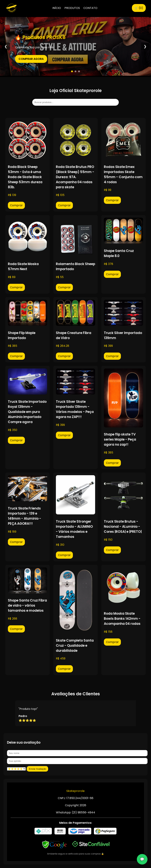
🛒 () (139, 8)
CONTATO (90, 8)
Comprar (16, 205)
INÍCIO (57, 8)
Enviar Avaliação (37, 769)
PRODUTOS (72, 8)
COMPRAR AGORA (31, 59)
